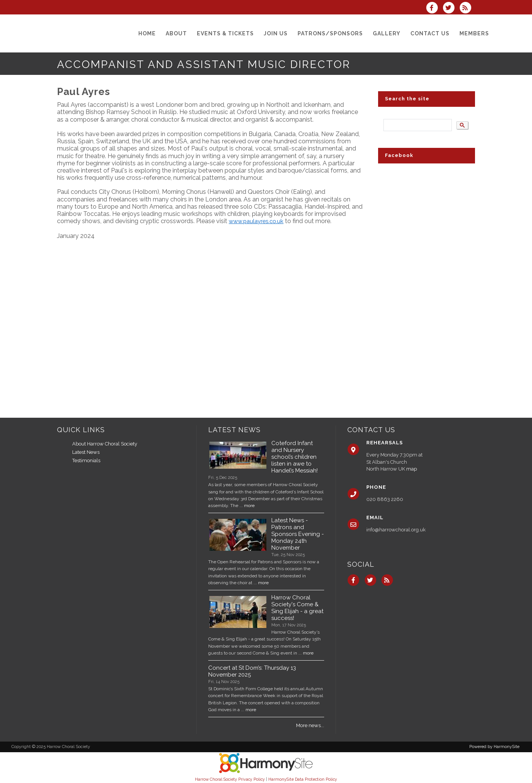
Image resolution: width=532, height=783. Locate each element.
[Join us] (276, 33)
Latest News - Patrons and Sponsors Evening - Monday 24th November (298, 534)
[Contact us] (430, 33)
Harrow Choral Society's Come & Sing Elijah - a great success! (297, 608)
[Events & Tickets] (225, 33)
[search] (417, 125)
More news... (310, 725)
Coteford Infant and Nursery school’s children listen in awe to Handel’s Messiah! (294, 457)
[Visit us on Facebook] (434, 9)
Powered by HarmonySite (494, 747)
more (249, 506)
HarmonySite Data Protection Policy (303, 779)
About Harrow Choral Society (105, 444)
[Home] (147, 33)
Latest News (86, 452)
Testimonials (86, 460)
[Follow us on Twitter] (451, 9)
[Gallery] (387, 33)
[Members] (474, 33)
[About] (176, 33)
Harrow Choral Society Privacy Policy (230, 779)
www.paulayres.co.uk (256, 221)
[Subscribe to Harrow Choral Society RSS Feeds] (467, 9)
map (412, 469)
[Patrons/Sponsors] (330, 33)
